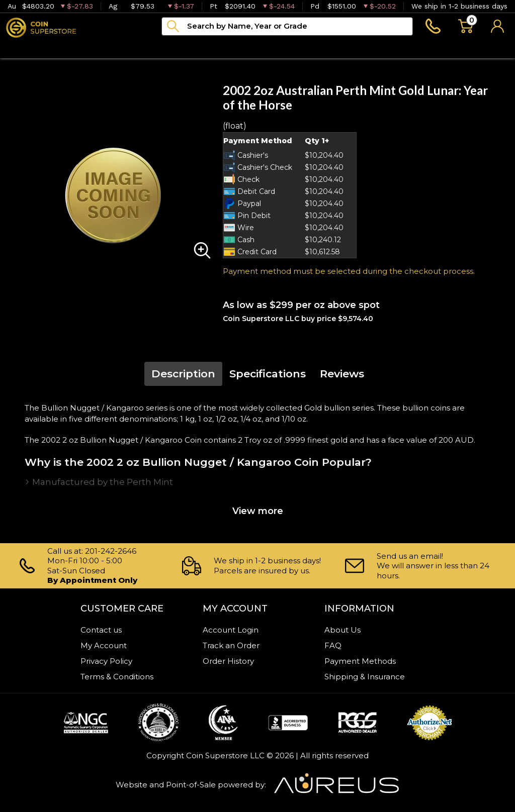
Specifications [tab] (268, 374)
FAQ (333, 645)
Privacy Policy (106, 661)
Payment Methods (360, 661)
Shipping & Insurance (365, 677)
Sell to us (488, 48)
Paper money (165, 48)
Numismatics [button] (86, 48)
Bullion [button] (21, 48)
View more (258, 511)
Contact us (101, 630)
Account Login (231, 630)
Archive (232, 48)
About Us (342, 630)
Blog (280, 48)
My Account (104, 645)
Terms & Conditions (117, 677)
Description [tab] (183, 374)
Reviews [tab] (342, 374)
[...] (287, 26)
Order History (228, 661)
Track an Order (231, 645)
